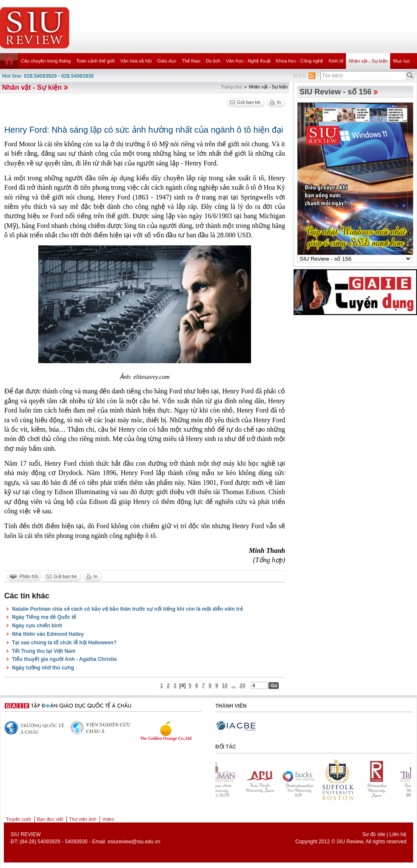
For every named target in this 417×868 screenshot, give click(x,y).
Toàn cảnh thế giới (95, 61)
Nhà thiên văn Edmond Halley (48, 634)
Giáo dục (167, 61)
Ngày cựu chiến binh (37, 626)
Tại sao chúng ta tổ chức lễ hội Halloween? (64, 643)
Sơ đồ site (374, 834)
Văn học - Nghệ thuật (248, 61)
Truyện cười (19, 819)
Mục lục (402, 61)
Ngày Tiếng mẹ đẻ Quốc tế (44, 617)
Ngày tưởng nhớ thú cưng (43, 668)
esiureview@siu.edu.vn (134, 842)
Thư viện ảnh (83, 819)
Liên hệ (398, 834)
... (234, 686)
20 (242, 686)
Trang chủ (231, 87)
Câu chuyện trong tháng (46, 61)
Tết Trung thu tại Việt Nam (44, 651)
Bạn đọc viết (50, 819)
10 (225, 686)
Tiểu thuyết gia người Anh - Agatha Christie (64, 659)
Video (108, 819)
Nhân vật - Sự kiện (368, 61)
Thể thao (191, 61)
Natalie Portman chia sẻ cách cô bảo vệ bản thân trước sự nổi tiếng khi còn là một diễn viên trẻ (127, 609)
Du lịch (213, 61)
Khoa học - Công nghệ (300, 61)
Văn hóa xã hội (136, 61)
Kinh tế (336, 61)
